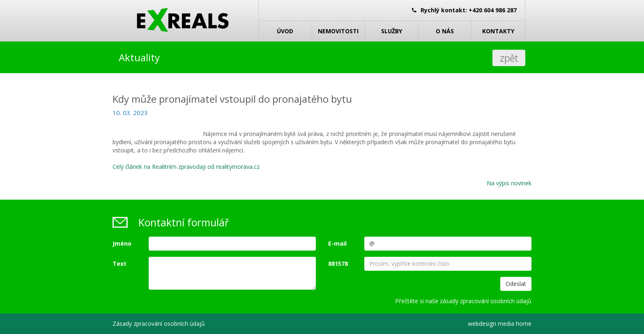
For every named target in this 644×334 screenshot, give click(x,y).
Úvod (285, 31)
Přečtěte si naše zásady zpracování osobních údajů (463, 301)
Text (120, 264)
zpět (509, 58)
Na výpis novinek (509, 183)
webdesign (482, 324)
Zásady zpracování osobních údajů (159, 324)
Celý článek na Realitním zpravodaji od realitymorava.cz (186, 167)
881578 (338, 264)
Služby (392, 31)
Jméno (122, 243)
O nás (445, 31)
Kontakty (498, 31)
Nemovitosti (338, 31)
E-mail (337, 243)
